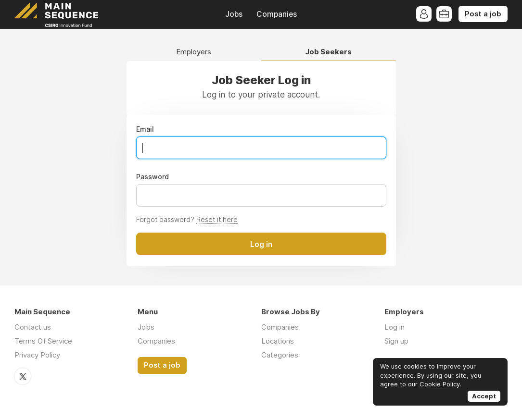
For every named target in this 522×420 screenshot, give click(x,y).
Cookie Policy (440, 384)
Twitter (23, 376)
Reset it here (217, 219)
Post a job (483, 14)
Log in (395, 327)
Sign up (396, 341)
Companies (277, 14)
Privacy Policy (37, 355)
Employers (194, 52)
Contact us (33, 327)
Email (145, 129)
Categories (280, 355)
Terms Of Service (43, 341)
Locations (278, 341)
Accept (484, 396)
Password (153, 177)
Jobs (234, 14)
